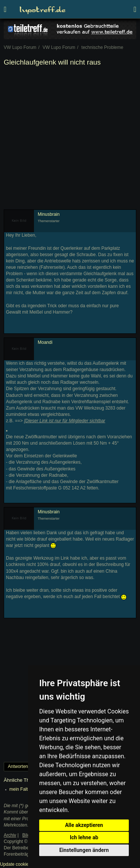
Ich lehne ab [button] (84, 837)
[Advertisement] (70, 139)
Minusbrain (49, 214)
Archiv (10, 835)
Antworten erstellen (27, 766)
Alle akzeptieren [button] (84, 825)
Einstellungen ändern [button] (84, 850)
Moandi (45, 342)
